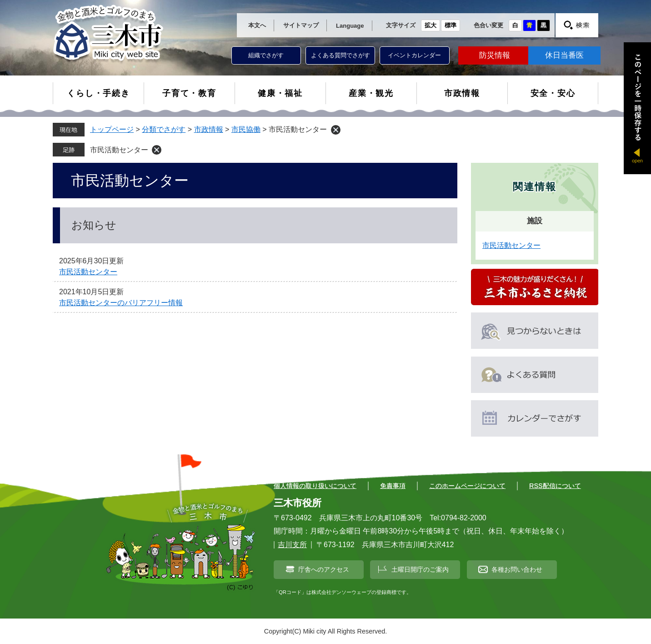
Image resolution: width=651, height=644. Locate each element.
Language (350, 26)
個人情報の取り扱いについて (315, 486)
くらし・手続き (98, 93)
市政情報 (462, 93)
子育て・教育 (189, 93)
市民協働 (246, 129)
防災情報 (495, 55)
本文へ (257, 25)
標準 (451, 25)
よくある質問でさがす (341, 55)
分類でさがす (164, 129)
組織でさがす (266, 55)
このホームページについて (467, 486)
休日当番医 (564, 55)
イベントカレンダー (414, 55)
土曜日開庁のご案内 (420, 569)
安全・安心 (553, 93)
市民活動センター (119, 150)
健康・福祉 (280, 93)
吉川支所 (292, 545)
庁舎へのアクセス (324, 569)
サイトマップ (301, 25)
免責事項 (393, 486)
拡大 (431, 25)
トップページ (112, 129)
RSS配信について (555, 486)
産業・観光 (371, 93)
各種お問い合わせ (517, 569)
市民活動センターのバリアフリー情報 (121, 303)
